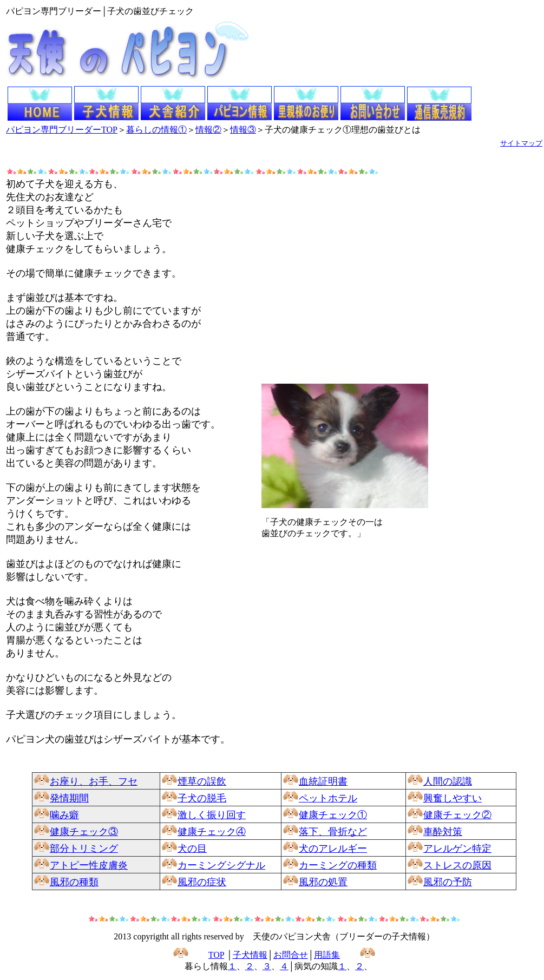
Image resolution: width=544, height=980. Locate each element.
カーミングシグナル (221, 865)
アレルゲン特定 (457, 849)
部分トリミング (84, 849)
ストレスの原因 (457, 865)
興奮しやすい (453, 798)
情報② (208, 130)
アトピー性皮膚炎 (89, 865)
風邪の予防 (448, 882)
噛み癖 (64, 815)
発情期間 (69, 798)
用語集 (327, 955)
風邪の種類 (74, 882)
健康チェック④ (212, 832)
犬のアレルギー (333, 849)
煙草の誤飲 (202, 781)
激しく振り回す (212, 815)
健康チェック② (457, 815)
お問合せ (291, 955)
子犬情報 (250, 955)
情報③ (243, 130)
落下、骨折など (333, 832)
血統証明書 (323, 781)
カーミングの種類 (338, 865)
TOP (216, 955)
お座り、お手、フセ (94, 781)
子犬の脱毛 (202, 798)
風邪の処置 (323, 882)
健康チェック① (333, 815)
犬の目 (192, 849)
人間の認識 (448, 781)
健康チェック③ (84, 832)
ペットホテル (328, 798)
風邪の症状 (202, 882)
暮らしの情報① (156, 130)
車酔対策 (443, 832)
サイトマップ (521, 143)
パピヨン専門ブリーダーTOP (62, 130)
